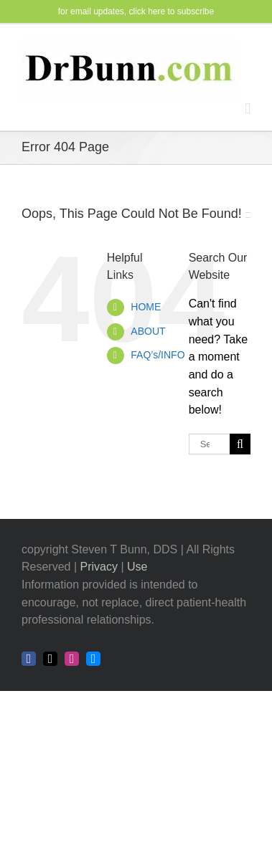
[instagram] (72, 659)
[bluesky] (93, 659)
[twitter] (50, 659)
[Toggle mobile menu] (248, 109)
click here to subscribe (172, 11)
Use (137, 567)
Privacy (99, 567)
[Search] (240, 444)
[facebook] (29, 659)
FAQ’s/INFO (158, 355)
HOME (146, 307)
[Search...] (209, 444)
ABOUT (148, 331)
